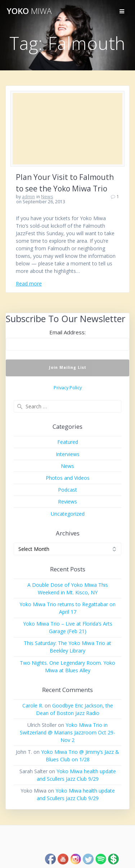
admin (28, 197)
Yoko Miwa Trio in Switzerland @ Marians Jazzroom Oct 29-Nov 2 (67, 732)
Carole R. (33, 705)
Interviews (68, 454)
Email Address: (67, 332)
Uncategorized (68, 514)
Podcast (67, 490)
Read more (29, 284)
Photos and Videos (68, 478)
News (47, 197)
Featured (68, 442)
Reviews (67, 502)
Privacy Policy (68, 388)
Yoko (29, 11)
